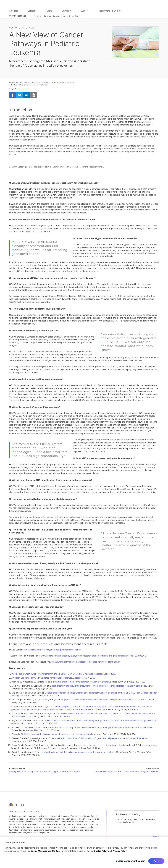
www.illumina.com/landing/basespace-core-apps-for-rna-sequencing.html (86, 662)
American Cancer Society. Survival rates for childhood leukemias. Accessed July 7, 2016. (53, 678)
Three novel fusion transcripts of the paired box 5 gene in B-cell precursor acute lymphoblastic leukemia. (98, 738)
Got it (156, 861)
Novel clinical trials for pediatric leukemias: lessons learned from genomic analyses (76, 752)
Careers (155, 836)
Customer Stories (33, 83)
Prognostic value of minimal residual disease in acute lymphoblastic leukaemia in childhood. (104, 700)
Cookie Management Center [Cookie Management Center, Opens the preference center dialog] (130, 861)
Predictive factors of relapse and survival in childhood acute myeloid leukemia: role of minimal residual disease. (101, 727)
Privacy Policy (120, 851)
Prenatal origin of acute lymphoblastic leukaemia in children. (81, 682)
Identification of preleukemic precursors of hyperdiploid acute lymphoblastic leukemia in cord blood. (99, 686)
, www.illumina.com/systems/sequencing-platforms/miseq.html (52, 650)
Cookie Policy (101, 851)
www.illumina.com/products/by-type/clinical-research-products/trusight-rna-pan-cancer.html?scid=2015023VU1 (94, 656)
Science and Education (17, 83)
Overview (37, 16)
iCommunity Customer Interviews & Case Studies (62, 16)
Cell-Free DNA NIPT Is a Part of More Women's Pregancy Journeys (126, 772)
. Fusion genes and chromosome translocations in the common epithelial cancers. (62, 734)
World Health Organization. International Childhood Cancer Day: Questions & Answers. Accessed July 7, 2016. (63, 674)
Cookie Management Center (45, 851)
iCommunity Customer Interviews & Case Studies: (58, 83)
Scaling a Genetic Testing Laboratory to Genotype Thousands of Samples (45, 772)
